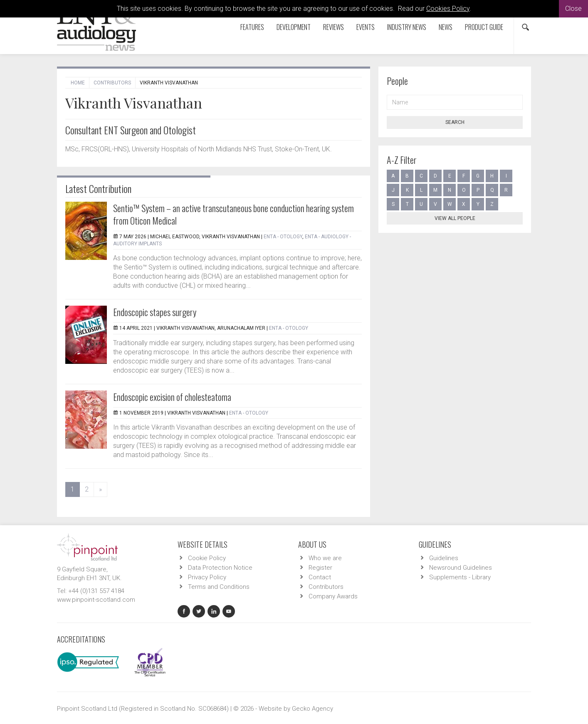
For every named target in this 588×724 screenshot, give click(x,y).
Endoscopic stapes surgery (155, 312)
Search (455, 122)
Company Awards (333, 596)
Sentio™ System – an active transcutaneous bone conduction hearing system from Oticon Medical (233, 214)
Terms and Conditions (219, 587)
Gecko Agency (313, 709)
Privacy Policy (207, 577)
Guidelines (444, 558)
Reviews (334, 27)
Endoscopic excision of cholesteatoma (172, 397)
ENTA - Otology (283, 237)
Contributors (112, 83)
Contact (320, 577)
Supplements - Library (460, 577)
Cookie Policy (207, 558)
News (446, 27)
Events (366, 27)
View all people (455, 218)
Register (320, 568)
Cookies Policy (448, 9)
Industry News (407, 27)
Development (294, 27)
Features (252, 27)
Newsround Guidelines (461, 568)
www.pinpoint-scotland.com (96, 600)
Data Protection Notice (220, 568)
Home (78, 83)
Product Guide (484, 27)
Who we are (325, 558)
